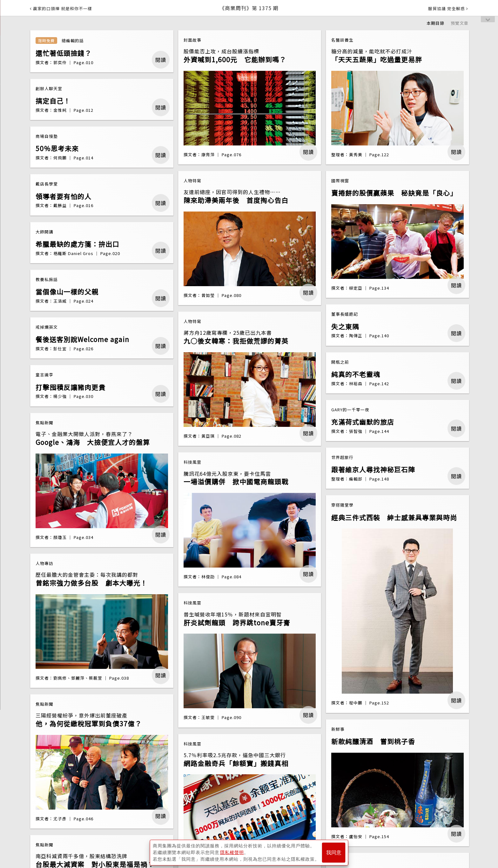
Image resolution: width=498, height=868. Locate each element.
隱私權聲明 (232, 852)
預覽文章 (460, 23)
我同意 (334, 853)
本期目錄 (435, 23)
